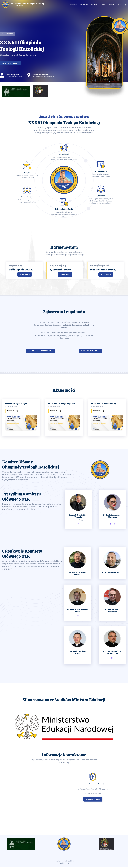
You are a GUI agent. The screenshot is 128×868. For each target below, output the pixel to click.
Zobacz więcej (12, 411)
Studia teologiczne (12, 75)
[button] (125, 5)
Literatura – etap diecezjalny (104, 404)
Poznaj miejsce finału (41, 75)
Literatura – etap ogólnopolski (61, 404)
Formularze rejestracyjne (16, 404)
